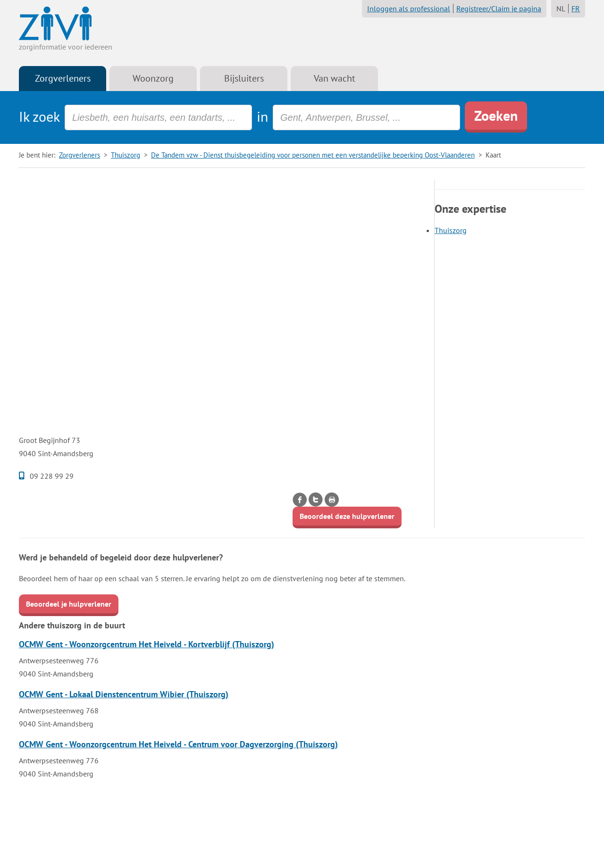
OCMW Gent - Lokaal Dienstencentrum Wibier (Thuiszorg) (124, 694)
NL (561, 8)
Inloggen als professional (409, 8)
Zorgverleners (63, 78)
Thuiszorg (126, 155)
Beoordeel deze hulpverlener (347, 516)
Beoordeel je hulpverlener (69, 604)
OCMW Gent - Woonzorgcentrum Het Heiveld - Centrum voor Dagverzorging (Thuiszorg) (178, 744)
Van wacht (335, 78)
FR (576, 8)
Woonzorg (153, 78)
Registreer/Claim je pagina (499, 8)
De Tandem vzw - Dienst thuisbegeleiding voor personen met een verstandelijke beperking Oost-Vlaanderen (313, 155)
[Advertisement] (222, 246)
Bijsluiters (244, 78)
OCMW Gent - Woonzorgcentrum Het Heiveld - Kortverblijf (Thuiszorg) (147, 644)
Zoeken (496, 115)
